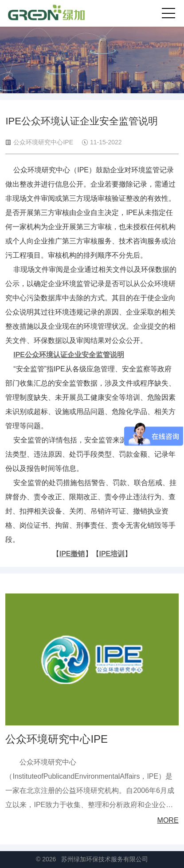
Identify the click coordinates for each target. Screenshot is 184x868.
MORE (168, 820)
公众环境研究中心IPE (57, 739)
